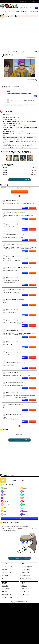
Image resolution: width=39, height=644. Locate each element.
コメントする (20, 192)
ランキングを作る (27, 570)
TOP (4, 11)
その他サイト (25, 595)
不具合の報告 (6, 589)
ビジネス (24, 511)
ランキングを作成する (19, 518)
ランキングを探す (27, 567)
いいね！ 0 (25, 208)
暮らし (23, 508)
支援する (24, 586)
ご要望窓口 (5, 592)
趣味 (23, 504)
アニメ (9, 91)
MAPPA (30, 94)
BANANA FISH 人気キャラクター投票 (26, 11)
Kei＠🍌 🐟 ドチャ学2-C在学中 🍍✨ (15, 268)
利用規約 (5, 570)
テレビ (23, 495)
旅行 (23, 501)
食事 (4, 508)
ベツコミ (23, 94)
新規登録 (20, 529)
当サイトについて (7, 567)
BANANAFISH (10, 94)
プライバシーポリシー (8, 573)
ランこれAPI (25, 592)
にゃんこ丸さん (34, 83)
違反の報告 (5, 586)
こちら (14, 106)
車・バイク (24, 498)
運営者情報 (5, 576)
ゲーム (4, 488)
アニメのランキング (11, 11)
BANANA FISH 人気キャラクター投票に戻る (19, 180)
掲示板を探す (25, 573)
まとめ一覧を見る (27, 576)
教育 (4, 514)
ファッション (6, 504)
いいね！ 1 (25, 219)
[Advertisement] (15, 34)
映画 (4, 495)
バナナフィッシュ (17, 94)
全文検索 (22, 5)
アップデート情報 (7, 598)
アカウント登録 (26, 579)
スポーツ (5, 501)
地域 (23, 514)
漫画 (26, 94)
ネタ (4, 511)
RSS (3, 579)
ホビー (4, 498)
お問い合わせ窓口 (7, 595)
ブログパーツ (25, 589)
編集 (35, 96)
